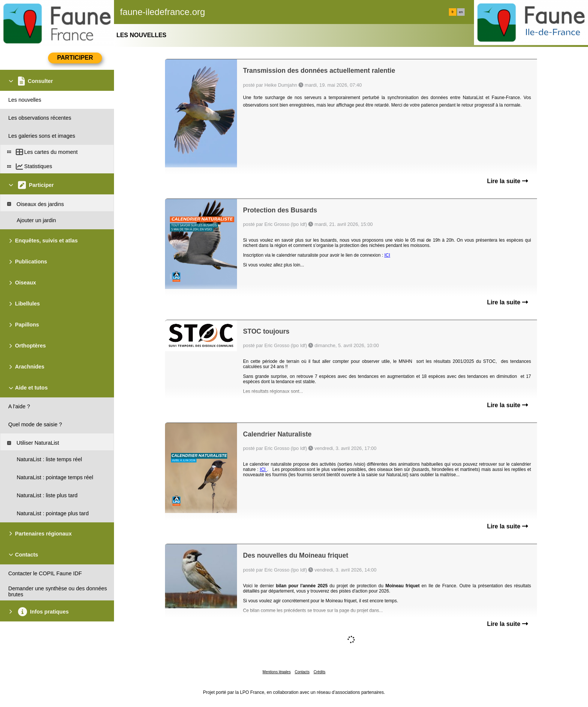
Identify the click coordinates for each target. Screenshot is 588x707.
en (461, 12)
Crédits (319, 672)
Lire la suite (508, 181)
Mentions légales (277, 672)
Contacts (302, 672)
